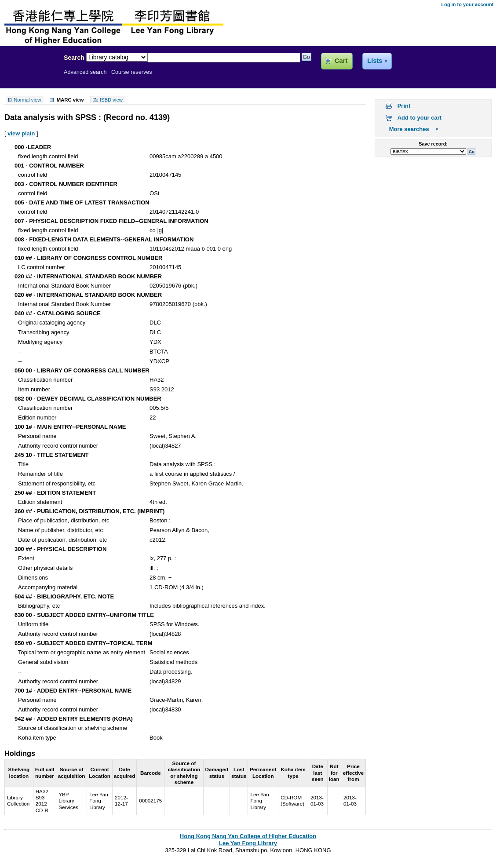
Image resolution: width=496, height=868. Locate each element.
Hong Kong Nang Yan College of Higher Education (248, 836)
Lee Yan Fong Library (29, 77)
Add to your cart (419, 118)
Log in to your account (467, 4)
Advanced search (85, 72)
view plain (21, 133)
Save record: (433, 144)
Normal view (27, 100)
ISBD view (111, 100)
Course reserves (132, 72)
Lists (375, 61)
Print (404, 106)
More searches (409, 129)
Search (74, 58)
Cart (341, 61)
